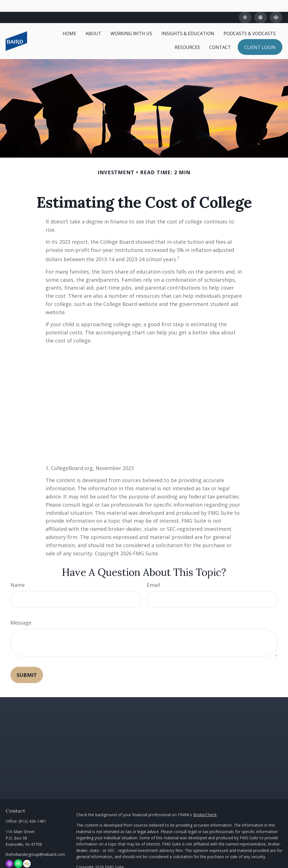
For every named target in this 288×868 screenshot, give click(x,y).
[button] (69, 21)
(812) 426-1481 (23, 6)
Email (153, 573)
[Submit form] (27, 663)
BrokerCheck (205, 803)
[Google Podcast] (276, 6)
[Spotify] (261, 6)
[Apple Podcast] (245, 6)
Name (18, 573)
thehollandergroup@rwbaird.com (35, 843)
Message (21, 611)
